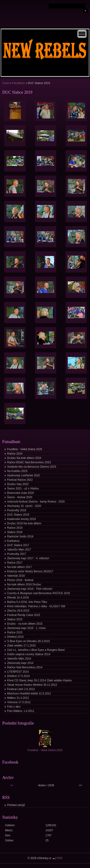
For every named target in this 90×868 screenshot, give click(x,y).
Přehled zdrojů (16, 805)
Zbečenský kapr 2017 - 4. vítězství (28, 558)
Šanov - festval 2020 (20, 497)
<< (12, 785)
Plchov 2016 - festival (20, 580)
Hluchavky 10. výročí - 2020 (24, 506)
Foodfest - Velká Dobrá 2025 (25, 449)
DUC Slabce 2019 (18, 515)
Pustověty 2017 (17, 554)
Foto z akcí (14, 707)
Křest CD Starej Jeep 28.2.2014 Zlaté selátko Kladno (39, 680)
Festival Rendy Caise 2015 (24, 615)
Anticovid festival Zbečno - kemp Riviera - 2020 (36, 502)
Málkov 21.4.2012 (18, 698)
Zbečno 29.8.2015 (18, 611)
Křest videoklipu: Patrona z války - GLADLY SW (36, 606)
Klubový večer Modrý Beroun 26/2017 (30, 571)
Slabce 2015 (15, 619)
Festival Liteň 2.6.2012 (21, 689)
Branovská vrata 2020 (21, 493)
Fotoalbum (18, 83)
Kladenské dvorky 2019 (21, 519)
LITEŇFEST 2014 (18, 672)
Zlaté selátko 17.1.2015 (21, 646)
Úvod (6, 83)
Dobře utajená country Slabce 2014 (29, 654)
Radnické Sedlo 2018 (20, 537)
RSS (60, 858)
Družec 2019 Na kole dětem (24, 523)
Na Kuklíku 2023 (17, 471)
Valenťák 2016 (16, 576)
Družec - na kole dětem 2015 (25, 624)
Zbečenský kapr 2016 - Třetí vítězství (30, 589)
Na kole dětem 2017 (19, 567)
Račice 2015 (15, 632)
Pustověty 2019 (17, 510)
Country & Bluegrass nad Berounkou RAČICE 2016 (39, 593)
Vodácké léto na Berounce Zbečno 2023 (32, 467)
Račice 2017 (15, 563)
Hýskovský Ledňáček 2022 (24, 475)
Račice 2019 (15, 528)
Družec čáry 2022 (18, 484)
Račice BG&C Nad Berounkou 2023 (29, 462)
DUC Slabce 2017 (18, 545)
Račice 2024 (15, 454)
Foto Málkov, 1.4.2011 (21, 711)
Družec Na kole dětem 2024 (24, 458)
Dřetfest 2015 (15, 637)
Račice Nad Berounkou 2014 (25, 667)
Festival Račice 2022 (20, 480)
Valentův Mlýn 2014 (19, 659)
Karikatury (13, 541)
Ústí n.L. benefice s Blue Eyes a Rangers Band (36, 650)
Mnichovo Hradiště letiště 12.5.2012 (29, 694)
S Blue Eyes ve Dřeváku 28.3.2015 (28, 641)
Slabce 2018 (15, 532)
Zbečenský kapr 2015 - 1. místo (26, 628)
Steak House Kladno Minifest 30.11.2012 (32, 685)
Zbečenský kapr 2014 (20, 663)
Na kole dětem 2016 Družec (24, 584)
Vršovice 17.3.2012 (19, 702)
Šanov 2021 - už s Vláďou (23, 489)
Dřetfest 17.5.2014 (18, 676)
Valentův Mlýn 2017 (19, 550)
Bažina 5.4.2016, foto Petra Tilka (27, 602)
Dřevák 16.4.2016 (18, 598)
